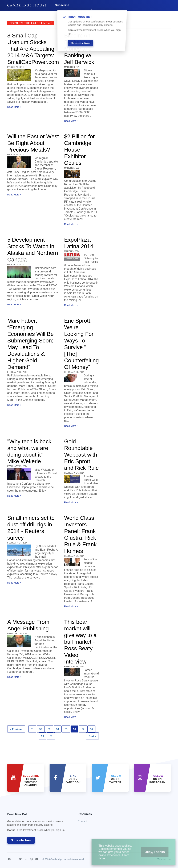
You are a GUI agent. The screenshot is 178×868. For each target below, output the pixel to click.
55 (66, 729)
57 (83, 729)
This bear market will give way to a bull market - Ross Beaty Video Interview (80, 642)
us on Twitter (115, 779)
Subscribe (62, 5)
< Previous (16, 729)
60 (51, 736)
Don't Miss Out (38, 823)
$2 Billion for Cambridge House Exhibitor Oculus (79, 150)
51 (32, 729)
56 (75, 729)
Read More (14, 107)
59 (43, 736)
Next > (92, 736)
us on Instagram (158, 779)
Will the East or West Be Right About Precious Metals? (33, 143)
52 (41, 729)
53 (49, 729)
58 (91, 729)
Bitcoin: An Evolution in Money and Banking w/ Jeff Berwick (79, 49)
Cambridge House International (67, 859)
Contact (82, 821)
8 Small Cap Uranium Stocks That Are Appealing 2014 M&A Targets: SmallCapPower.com (33, 49)
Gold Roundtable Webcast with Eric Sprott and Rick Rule (81, 455)
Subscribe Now (21, 840)
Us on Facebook (73, 779)
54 (58, 729)
